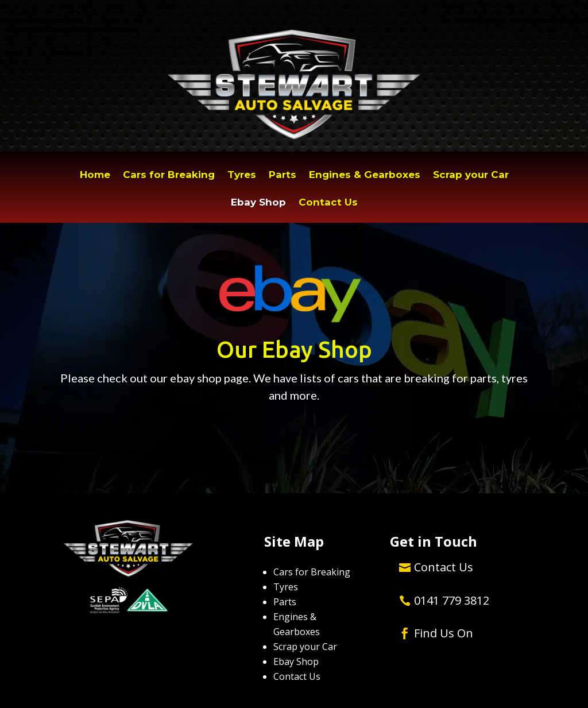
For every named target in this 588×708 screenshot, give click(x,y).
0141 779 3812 (452, 600)
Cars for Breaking (169, 175)
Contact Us (328, 203)
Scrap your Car (471, 175)
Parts (283, 175)
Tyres (242, 175)
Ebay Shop (258, 203)
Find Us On (444, 633)
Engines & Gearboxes (365, 175)
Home (95, 175)
